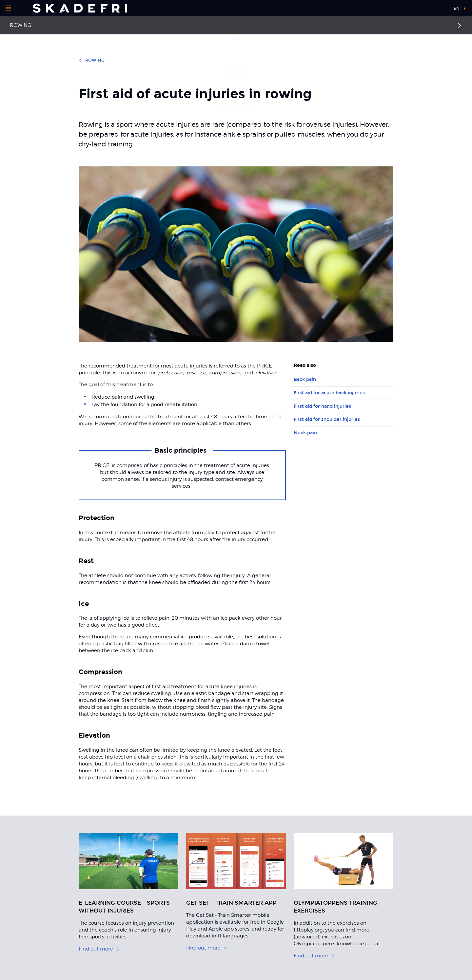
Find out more (99, 949)
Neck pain (305, 433)
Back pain (305, 379)
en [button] (457, 9)
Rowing (20, 25)
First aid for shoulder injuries (327, 419)
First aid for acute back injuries (329, 393)
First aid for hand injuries (322, 406)
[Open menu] (8, 8)
